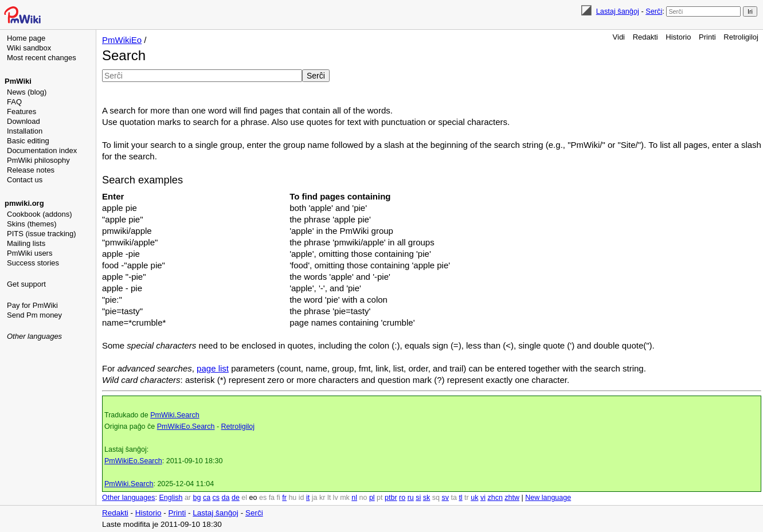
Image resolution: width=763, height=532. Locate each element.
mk (345, 498)
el (244, 498)
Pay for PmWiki (32, 305)
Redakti (645, 37)
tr (467, 498)
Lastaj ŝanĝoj (618, 11)
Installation (25, 131)
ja (315, 498)
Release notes (31, 170)
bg (197, 498)
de (236, 498)
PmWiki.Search (175, 415)
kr (322, 498)
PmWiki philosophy (38, 160)
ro (402, 498)
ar (188, 498)
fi (279, 498)
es (263, 498)
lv (336, 498)
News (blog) (27, 92)
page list (213, 368)
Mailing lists (26, 243)
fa (272, 498)
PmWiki (18, 81)
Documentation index (42, 150)
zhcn (495, 498)
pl (372, 498)
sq (436, 498)
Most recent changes (42, 58)
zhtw (512, 498)
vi (483, 498)
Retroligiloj (741, 37)
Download (24, 121)
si (418, 498)
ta (453, 498)
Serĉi (654, 11)
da (226, 498)
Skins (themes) (32, 224)
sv (445, 498)
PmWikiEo (122, 40)
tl (460, 498)
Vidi (619, 37)
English (171, 498)
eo (253, 498)
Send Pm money (34, 315)
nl (354, 498)
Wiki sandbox (29, 48)
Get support (26, 284)
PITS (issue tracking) (42, 234)
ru (411, 498)
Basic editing (28, 141)
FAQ (14, 102)
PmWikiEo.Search (186, 427)
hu (292, 498)
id (302, 498)
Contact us (25, 180)
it (308, 498)
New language (548, 498)
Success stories (33, 263)
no (363, 498)
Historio (678, 37)
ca (207, 498)
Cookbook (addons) (39, 214)
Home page (26, 38)
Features (21, 112)
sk (427, 498)
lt (329, 498)
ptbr (391, 498)
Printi (707, 37)
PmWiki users (30, 253)
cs (216, 498)
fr (284, 498)
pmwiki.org (24, 203)
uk (474, 498)
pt (379, 498)
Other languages (34, 336)
